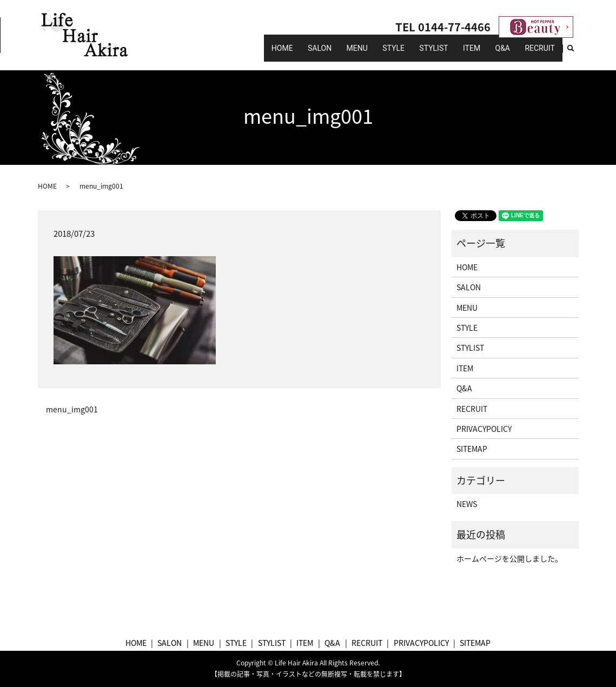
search (577, 54)
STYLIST (454, 53)
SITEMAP (472, 449)
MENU (391, 53)
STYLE (420, 53)
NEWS (467, 504)
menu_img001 (72, 409)
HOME (330, 53)
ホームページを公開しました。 (509, 558)
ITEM (486, 53)
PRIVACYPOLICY (484, 429)
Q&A (511, 53)
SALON (361, 53)
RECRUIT (542, 53)
